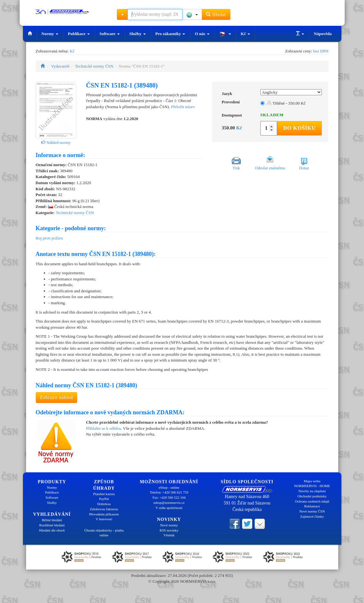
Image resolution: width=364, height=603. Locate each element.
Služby (138, 34)
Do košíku (299, 128)
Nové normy (169, 525)
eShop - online (169, 487)
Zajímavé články (312, 516)
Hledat (216, 14)
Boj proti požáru (49, 238)
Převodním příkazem (104, 514)
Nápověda (323, 34)
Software (110, 34)
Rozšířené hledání (52, 525)
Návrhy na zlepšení (312, 491)
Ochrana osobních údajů (312, 501)
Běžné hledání (52, 520)
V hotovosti (104, 519)
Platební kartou (104, 494)
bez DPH (321, 51)
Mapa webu (312, 481)
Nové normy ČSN (312, 511)
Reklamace (312, 506)
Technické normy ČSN (94, 66)
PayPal (104, 499)
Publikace (79, 34)
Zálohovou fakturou (104, 509)
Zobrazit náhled (56, 397)
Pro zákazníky (170, 34)
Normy (50, 34)
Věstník (169, 535)
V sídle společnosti (169, 508)
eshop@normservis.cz (169, 503)
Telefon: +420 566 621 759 (169, 492)
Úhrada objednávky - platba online (104, 533)
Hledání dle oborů (52, 530)
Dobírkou (104, 504)
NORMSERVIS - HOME (312, 486)
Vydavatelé (61, 66)
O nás (202, 34)
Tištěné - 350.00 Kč (286, 103)
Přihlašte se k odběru (103, 428)
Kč (245, 34)
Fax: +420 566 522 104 (169, 497)
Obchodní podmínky (312, 496)
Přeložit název (183, 107)
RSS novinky (169, 530)
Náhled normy (56, 142)
